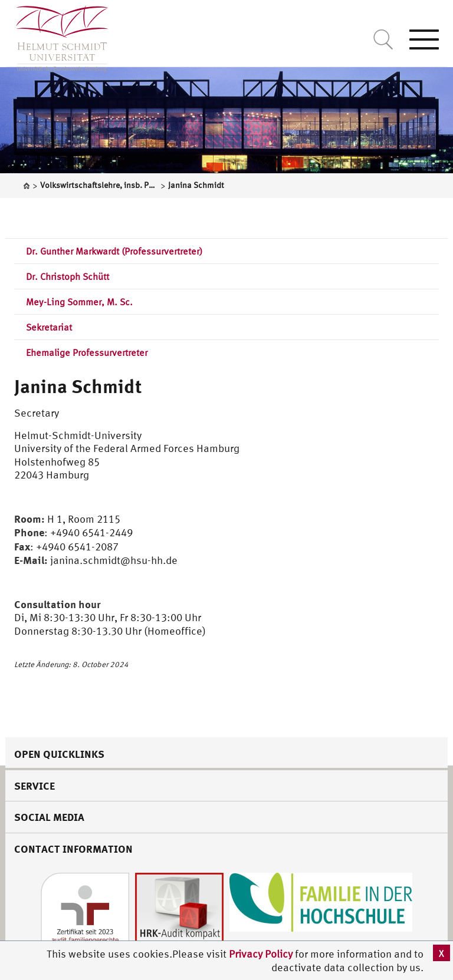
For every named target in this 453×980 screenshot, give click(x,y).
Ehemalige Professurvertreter (87, 352)
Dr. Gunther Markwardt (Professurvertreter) (114, 251)
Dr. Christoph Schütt (68, 276)
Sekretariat (49, 327)
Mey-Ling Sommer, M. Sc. (79, 302)
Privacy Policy (262, 954)
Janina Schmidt (78, 386)
